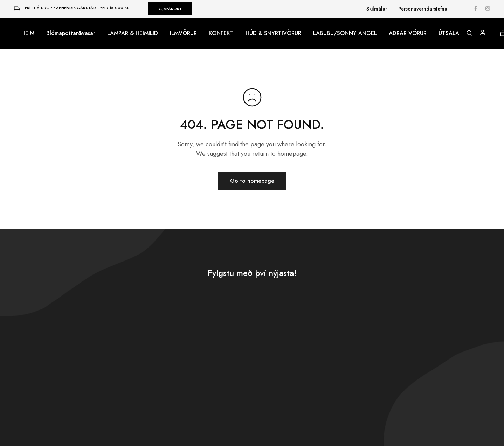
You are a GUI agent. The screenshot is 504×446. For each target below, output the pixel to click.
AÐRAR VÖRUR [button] (408, 33)
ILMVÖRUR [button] (183, 33)
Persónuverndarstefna (423, 9)
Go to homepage (252, 181)
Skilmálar (377, 9)
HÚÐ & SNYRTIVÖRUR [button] (273, 33)
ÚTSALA (449, 33)
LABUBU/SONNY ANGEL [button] (345, 33)
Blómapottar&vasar (71, 33)
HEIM (28, 33)
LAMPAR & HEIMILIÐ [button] (133, 33)
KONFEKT (221, 33)
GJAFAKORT (170, 9)
